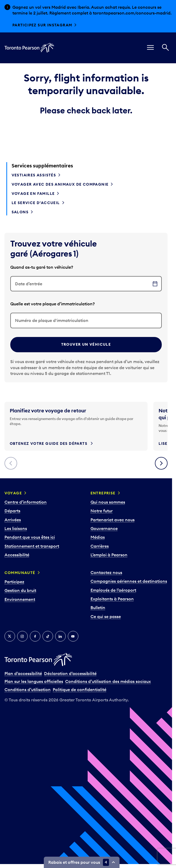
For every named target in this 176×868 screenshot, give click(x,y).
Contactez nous (106, 572)
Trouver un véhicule (86, 344)
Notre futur (102, 511)
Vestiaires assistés (34, 175)
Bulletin (98, 607)
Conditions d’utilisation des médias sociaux (108, 681)
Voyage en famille (33, 194)
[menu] (150, 48)
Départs (12, 511)
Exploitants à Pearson (112, 599)
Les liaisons (16, 528)
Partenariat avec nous (113, 520)
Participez (14, 582)
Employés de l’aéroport (113, 590)
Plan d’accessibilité (23, 673)
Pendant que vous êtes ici (30, 537)
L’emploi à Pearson (109, 555)
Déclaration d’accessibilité (70, 673)
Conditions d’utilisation (28, 689)
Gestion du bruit (20, 590)
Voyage (13, 493)
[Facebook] (35, 636)
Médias (98, 537)
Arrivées (13, 520)
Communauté (20, 573)
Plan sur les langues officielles (34, 681)
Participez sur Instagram (42, 25)
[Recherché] (165, 48)
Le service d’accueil (36, 203)
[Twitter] (10, 636)
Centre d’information (26, 502)
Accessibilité (17, 555)
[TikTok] (48, 636)
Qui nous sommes (108, 502)
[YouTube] (73, 636)
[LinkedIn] (60, 636)
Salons (20, 212)
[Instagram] (22, 636)
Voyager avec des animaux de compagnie (60, 184)
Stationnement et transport (32, 546)
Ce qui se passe (106, 616)
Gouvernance (104, 528)
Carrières (100, 546)
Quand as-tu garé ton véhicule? (42, 267)
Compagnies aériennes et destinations (129, 581)
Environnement (20, 599)
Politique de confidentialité (80, 689)
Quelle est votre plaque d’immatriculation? (53, 304)
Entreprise (103, 493)
